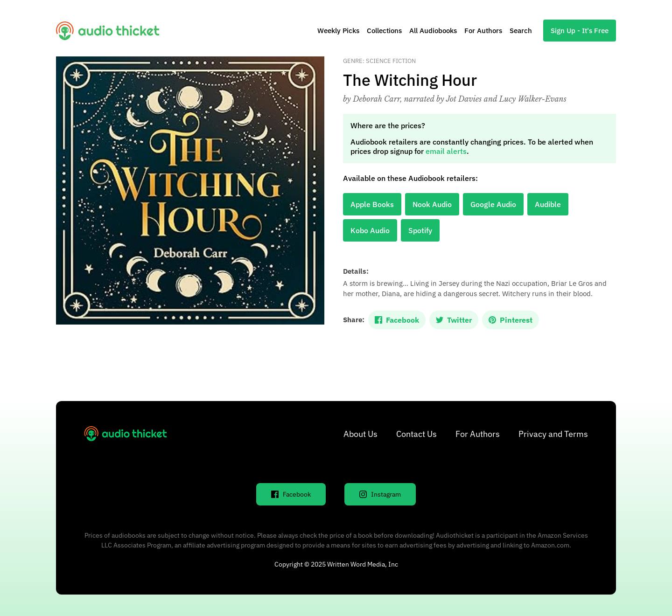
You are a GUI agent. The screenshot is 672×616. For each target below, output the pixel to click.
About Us (360, 434)
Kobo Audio (370, 230)
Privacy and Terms (553, 434)
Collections (384, 31)
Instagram (380, 494)
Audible (548, 204)
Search (521, 31)
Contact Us (416, 434)
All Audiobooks (433, 31)
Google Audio (493, 204)
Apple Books (372, 204)
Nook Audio (432, 204)
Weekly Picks (338, 31)
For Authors (483, 31)
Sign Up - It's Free (580, 31)
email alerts (446, 151)
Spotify (420, 230)
